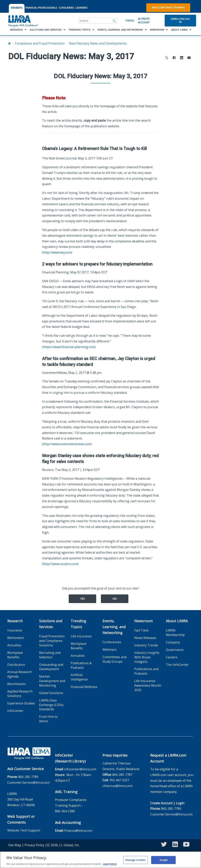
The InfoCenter (177, 665)
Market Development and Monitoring (52, 681)
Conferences (112, 642)
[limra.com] (23, 21)
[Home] (9, 43)
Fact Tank (141, 630)
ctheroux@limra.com (117, 786)
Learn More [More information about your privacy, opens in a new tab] (110, 865)
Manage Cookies (136, 861)
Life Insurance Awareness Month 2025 (148, 685)
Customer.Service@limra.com (28, 782)
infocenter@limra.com (80, 769)
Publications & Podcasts (81, 665)
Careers (172, 657)
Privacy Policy (34, 845)
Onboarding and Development (51, 667)
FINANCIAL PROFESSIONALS (41, 8)
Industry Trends (146, 645)
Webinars (110, 650)
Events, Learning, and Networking (114, 627)
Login (180, 803)
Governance (175, 650)
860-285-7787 (122, 775)
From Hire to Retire (48, 719)
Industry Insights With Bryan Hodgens (147, 657)
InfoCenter (15, 711)
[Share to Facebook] (174, 58)
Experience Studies (21, 703)
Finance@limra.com (78, 831)
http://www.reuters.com (60, 564)
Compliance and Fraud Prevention (40, 43)
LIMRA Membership (175, 633)
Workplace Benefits (15, 655)
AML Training (66, 792)
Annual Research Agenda (20, 674)
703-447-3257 (119, 780)
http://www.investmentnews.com (67, 444)
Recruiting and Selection (50, 655)
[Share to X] (167, 58)
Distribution (16, 665)
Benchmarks (16, 684)
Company (173, 642)
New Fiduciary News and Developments (98, 43)
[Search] (114, 21)
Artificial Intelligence (79, 677)
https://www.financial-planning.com (69, 347)
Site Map (15, 845)
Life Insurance (81, 636)
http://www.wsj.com (57, 252)
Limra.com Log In (180, 20)
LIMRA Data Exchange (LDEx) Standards (51, 705)
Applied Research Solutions (20, 694)
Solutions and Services (51, 624)
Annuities (14, 645)
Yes (82, 599)
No (115, 599)
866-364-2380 (65, 811)
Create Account (144, 20)
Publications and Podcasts (146, 671)
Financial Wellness (84, 687)
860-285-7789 (28, 777)
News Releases (145, 638)
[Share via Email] (189, 58)
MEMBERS (17, 8)
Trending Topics (78, 624)
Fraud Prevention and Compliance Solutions (52, 641)
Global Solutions (51, 693)
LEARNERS (82, 8)
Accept (164, 861)
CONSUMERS (66, 8)
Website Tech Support (24, 830)
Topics (130, 21)
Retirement (16, 638)
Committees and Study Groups (114, 659)
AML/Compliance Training (168, 7)
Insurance (15, 630)
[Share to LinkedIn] (182, 58)
